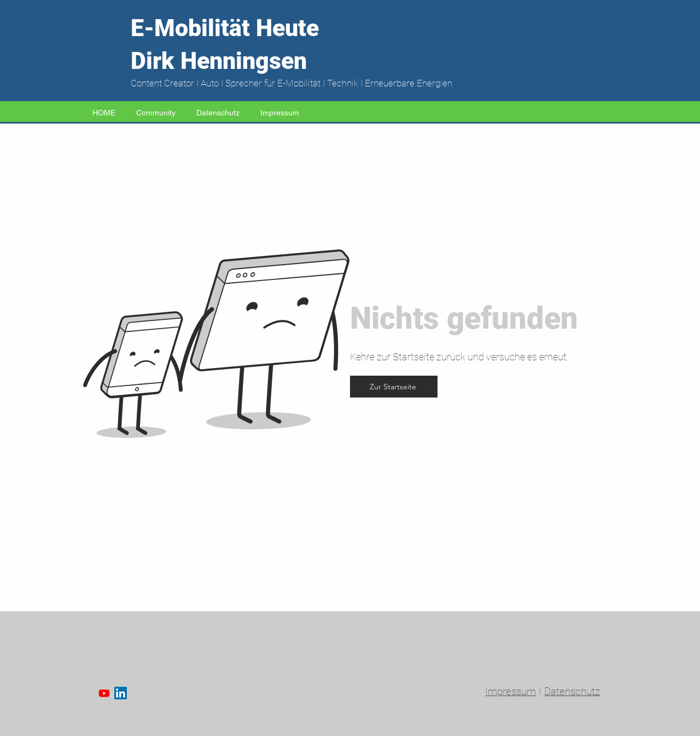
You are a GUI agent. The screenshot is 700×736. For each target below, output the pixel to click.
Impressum (511, 691)
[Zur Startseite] (394, 387)
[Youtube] (104, 693)
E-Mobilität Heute (225, 28)
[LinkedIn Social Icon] (121, 693)
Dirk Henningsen (219, 61)
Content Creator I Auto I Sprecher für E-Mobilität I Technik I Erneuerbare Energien (291, 83)
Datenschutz (572, 691)
